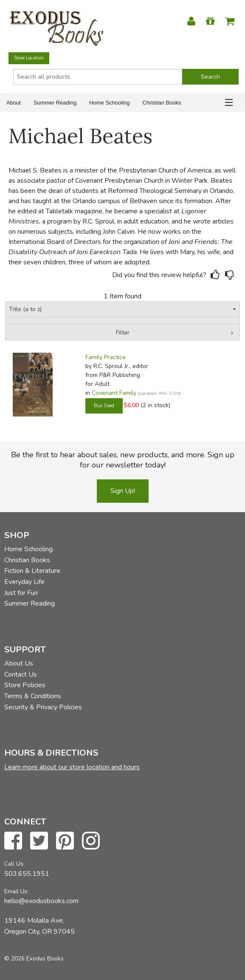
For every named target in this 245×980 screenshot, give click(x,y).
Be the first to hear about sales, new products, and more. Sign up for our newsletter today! (123, 460)
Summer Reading (55, 103)
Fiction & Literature (32, 571)
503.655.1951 (27, 874)
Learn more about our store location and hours (72, 767)
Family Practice (106, 357)
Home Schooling (109, 103)
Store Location (29, 58)
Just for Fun (21, 593)
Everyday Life (24, 582)
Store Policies (25, 685)
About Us (19, 663)
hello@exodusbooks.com (41, 901)
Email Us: (16, 891)
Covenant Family (114, 393)
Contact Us (21, 674)
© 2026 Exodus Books (34, 959)
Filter (123, 333)
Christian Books (162, 103)
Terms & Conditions (33, 696)
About (14, 103)
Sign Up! (123, 491)
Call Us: (14, 864)
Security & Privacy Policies (43, 707)
